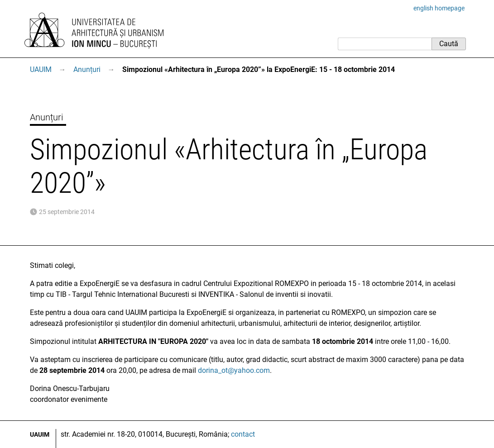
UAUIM (41, 69)
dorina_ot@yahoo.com (234, 370)
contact (243, 434)
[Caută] (385, 44)
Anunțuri (87, 69)
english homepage (439, 8)
